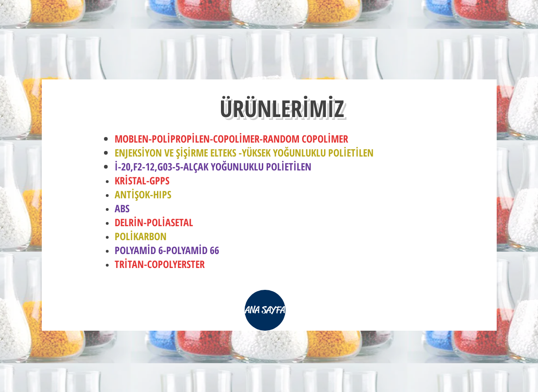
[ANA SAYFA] (265, 310)
